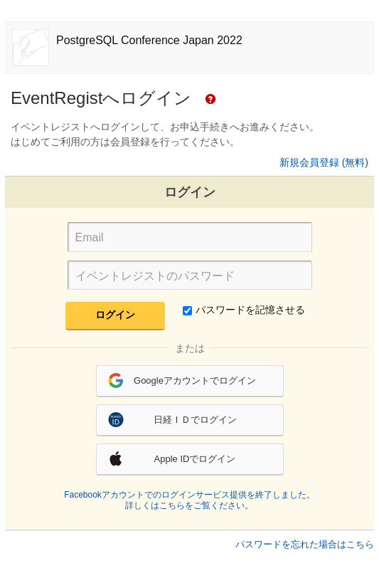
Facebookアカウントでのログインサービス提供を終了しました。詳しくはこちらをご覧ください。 (189, 500)
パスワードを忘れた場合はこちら (305, 544)
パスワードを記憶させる (244, 310)
